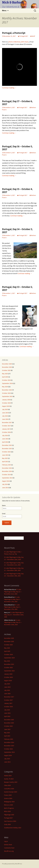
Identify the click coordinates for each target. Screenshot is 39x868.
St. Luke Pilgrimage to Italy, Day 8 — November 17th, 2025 (13, 599)
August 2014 (6, 481)
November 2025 (7, 367)
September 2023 (7, 396)
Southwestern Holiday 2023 (13, 828)
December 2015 (7, 445)
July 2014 (5, 484)
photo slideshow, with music (19, 42)
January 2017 (6, 429)
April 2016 (5, 442)
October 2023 (6, 393)
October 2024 (6, 380)
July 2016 (5, 435)
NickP (33, 36)
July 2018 (5, 416)
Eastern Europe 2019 (11, 792)
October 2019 (6, 403)
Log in (6, 841)
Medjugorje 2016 (9, 802)
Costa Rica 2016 (9, 789)
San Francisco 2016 (10, 821)
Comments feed (9, 848)
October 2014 (6, 475)
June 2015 (5, 455)
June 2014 (5, 488)
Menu (4, 11)
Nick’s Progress (9, 808)
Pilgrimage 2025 (9, 815)
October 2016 (6, 432)
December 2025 (7, 364)
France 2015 (8, 795)
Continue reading (9, 88)
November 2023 (7, 390)
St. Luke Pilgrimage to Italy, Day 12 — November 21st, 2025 (13, 592)
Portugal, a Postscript (14, 33)
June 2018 (5, 419)
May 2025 (5, 374)
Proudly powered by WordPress (12, 864)
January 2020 (6, 400)
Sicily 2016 (7, 824)
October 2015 (6, 452)
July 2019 (5, 409)
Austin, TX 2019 (9, 779)
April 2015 (5, 462)
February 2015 (6, 465)
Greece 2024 (8, 798)
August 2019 (6, 406)
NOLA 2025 (7, 811)
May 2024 (5, 387)
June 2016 (5, 439)
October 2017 (6, 426)
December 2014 (7, 468)
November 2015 (7, 448)
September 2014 (7, 478)
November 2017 (7, 422)
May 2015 (5, 458)
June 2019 (5, 413)
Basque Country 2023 (11, 782)
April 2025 (5, 377)
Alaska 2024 (8, 776)
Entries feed (8, 845)
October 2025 (6, 370)
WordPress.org (9, 851)
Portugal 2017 (24, 36)
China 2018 (7, 785)
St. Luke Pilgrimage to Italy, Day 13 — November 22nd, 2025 (14, 615)
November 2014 (7, 471)
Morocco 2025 (9, 805)
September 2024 (7, 383)
